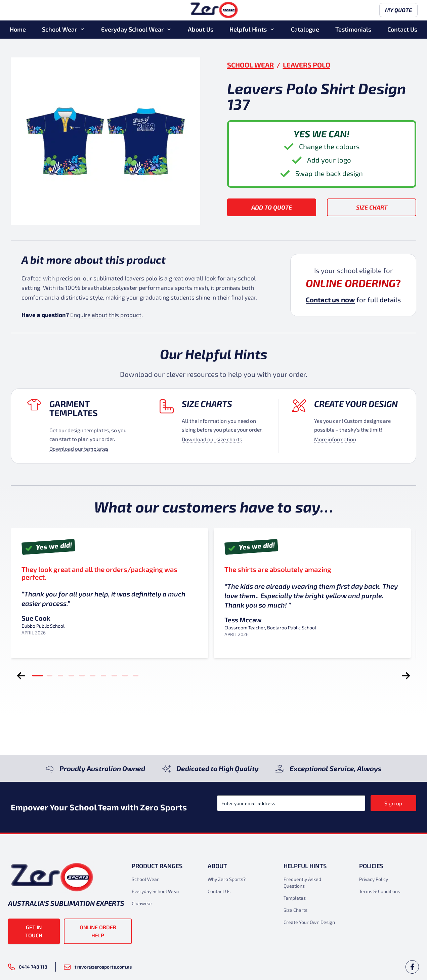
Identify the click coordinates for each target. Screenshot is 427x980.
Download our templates (79, 449)
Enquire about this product (106, 315)
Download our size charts (212, 439)
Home (18, 30)
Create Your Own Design (309, 922)
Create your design (356, 404)
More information (335, 439)
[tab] (38, 676)
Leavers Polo (307, 65)
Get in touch (34, 931)
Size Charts (207, 404)
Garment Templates (74, 408)
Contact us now (330, 300)
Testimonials (353, 30)
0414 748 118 (28, 967)
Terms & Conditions (380, 891)
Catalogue (305, 30)
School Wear (59, 30)
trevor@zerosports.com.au (98, 967)
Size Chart (372, 207)
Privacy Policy (374, 879)
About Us (201, 30)
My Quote (397, 11)
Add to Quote (272, 207)
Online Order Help (98, 931)
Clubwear (142, 903)
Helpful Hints (248, 30)
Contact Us (402, 30)
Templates (295, 898)
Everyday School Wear (132, 30)
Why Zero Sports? (227, 879)
